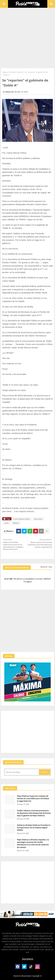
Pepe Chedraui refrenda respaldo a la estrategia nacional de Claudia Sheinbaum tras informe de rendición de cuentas (33, 843)
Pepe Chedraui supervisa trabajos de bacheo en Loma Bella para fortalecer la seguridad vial (33, 798)
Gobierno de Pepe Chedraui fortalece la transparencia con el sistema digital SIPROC (34, 828)
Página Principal (9, 72)
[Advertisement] (27, 37)
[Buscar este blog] (22, 772)
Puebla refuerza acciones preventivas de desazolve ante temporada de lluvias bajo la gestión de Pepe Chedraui (34, 813)
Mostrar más (46, 567)
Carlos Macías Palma (22, 519)
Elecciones (38, 519)
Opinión (20, 72)
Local (6, 523)
